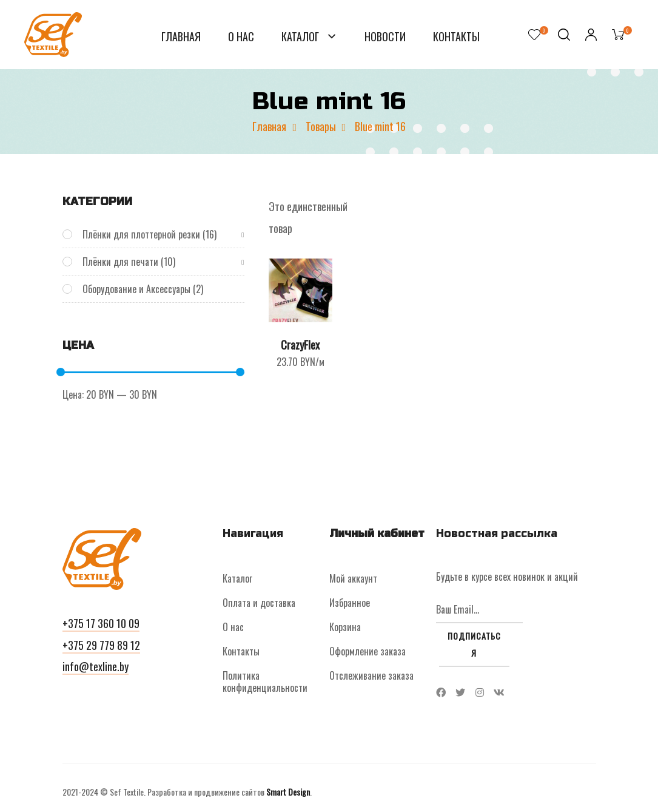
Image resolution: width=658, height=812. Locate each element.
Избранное (350, 603)
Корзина (345, 627)
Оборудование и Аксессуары (136, 289)
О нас (241, 36)
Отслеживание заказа (371, 675)
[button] (101, 625)
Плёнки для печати (120, 262)
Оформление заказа (368, 651)
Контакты (456, 36)
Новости (385, 36)
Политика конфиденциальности (265, 682)
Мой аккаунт (353, 578)
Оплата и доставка (259, 603)
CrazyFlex (300, 344)
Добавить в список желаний (317, 274)
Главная (181, 36)
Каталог (302, 36)
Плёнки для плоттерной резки (141, 234)
